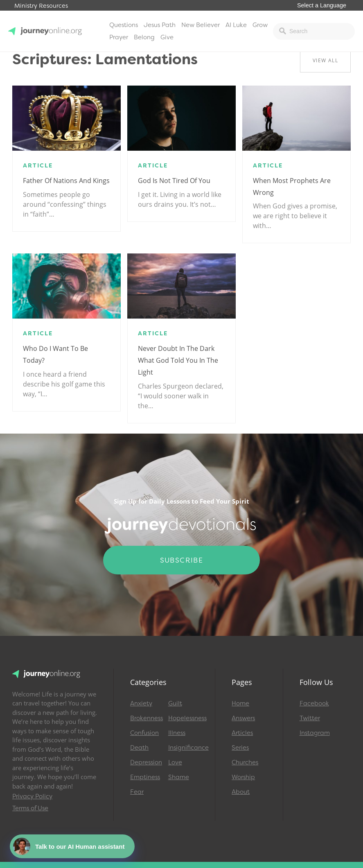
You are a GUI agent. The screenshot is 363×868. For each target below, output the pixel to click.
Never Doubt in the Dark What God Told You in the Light (178, 360)
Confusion (144, 733)
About (241, 792)
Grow (260, 25)
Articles (242, 733)
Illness (177, 733)
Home (240, 703)
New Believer (201, 25)
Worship (243, 777)
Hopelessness (184, 718)
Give (167, 37)
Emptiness (145, 777)
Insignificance (184, 748)
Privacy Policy (32, 796)
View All (325, 60)
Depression (145, 762)
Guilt (175, 703)
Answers (243, 718)
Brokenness (145, 718)
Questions (124, 25)
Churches (245, 762)
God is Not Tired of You (174, 181)
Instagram (315, 733)
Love (175, 762)
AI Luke (236, 25)
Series (240, 748)
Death (139, 748)
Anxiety (141, 703)
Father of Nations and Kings (66, 181)
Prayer (119, 37)
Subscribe (182, 560)
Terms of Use (30, 808)
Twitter (310, 718)
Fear (137, 792)
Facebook (314, 703)
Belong (144, 37)
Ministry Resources (41, 6)
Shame (179, 777)
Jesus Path (160, 25)
